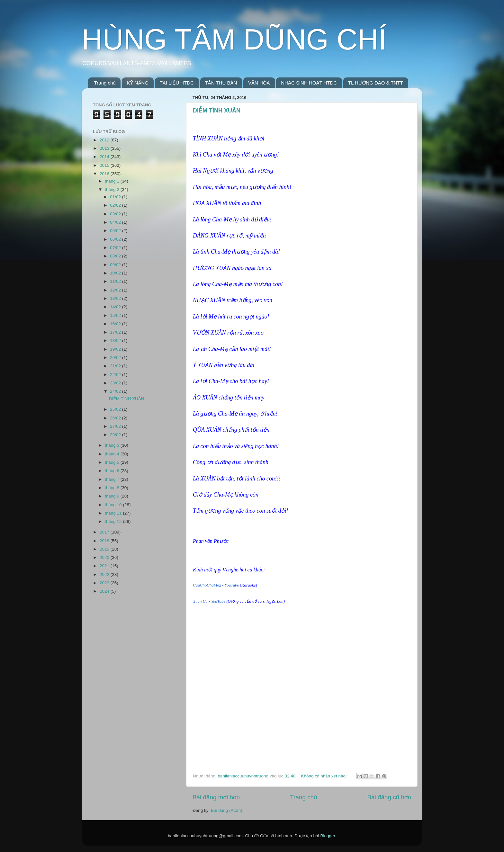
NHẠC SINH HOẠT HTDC (309, 83)
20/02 (116, 358)
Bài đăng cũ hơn (389, 797)
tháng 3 (113, 445)
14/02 (116, 307)
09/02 (116, 265)
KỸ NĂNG (138, 83)
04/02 (116, 222)
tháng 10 (114, 505)
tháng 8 (113, 488)
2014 (105, 157)
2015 (105, 165)
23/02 (116, 383)
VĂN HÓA (259, 83)
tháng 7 (113, 479)
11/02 (116, 281)
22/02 (116, 375)
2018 (105, 541)
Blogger (328, 836)
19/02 (116, 349)
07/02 (116, 248)
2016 (105, 174)
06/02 (116, 239)
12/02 (116, 290)
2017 (105, 532)
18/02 (116, 341)
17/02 (116, 332)
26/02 (116, 418)
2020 (105, 557)
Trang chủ (105, 83)
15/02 (116, 315)
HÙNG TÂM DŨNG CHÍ (234, 40)
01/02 (116, 197)
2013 (105, 148)
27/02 (116, 426)
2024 (105, 591)
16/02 (116, 324)
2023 (105, 583)
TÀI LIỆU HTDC (177, 83)
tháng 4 (113, 454)
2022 (105, 574)
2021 (105, 566)
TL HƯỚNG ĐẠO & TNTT (376, 83)
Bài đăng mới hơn (216, 797)
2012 (105, 140)
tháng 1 (113, 181)
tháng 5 (113, 462)
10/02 (116, 273)
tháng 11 (114, 513)
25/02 (116, 409)
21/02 (116, 366)
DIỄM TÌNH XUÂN (217, 111)
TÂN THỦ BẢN (221, 83)
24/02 (116, 391)
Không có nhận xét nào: (324, 776)
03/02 (116, 214)
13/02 (116, 298)
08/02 (116, 256)
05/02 (116, 231)
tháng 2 (113, 189)
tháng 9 (113, 496)
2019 (105, 549)
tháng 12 (114, 521)
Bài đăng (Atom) (227, 810)
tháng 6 (113, 471)
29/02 (116, 435)
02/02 (116, 205)
